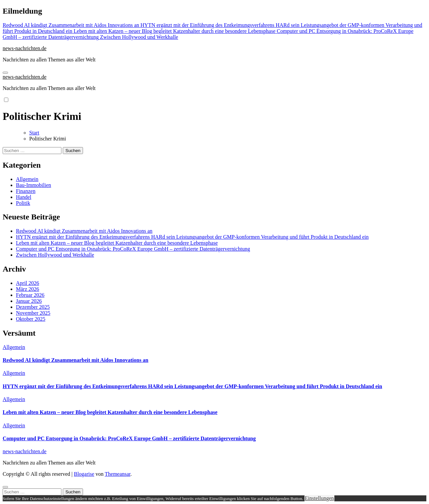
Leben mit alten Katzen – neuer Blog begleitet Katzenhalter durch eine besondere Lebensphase (117, 243)
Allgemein (27, 179)
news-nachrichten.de (25, 48)
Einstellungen (319, 498)
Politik (23, 203)
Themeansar (118, 474)
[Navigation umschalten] (5, 73)
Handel (24, 197)
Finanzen (26, 191)
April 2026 (28, 283)
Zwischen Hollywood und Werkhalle (55, 255)
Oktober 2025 (31, 319)
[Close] (5, 487)
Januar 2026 (29, 301)
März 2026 (28, 289)
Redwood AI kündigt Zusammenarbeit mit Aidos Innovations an (84, 231)
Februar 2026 (30, 295)
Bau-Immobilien (34, 185)
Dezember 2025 (33, 307)
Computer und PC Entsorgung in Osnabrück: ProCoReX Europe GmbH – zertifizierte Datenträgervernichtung (133, 249)
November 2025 (33, 313)
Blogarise (84, 474)
